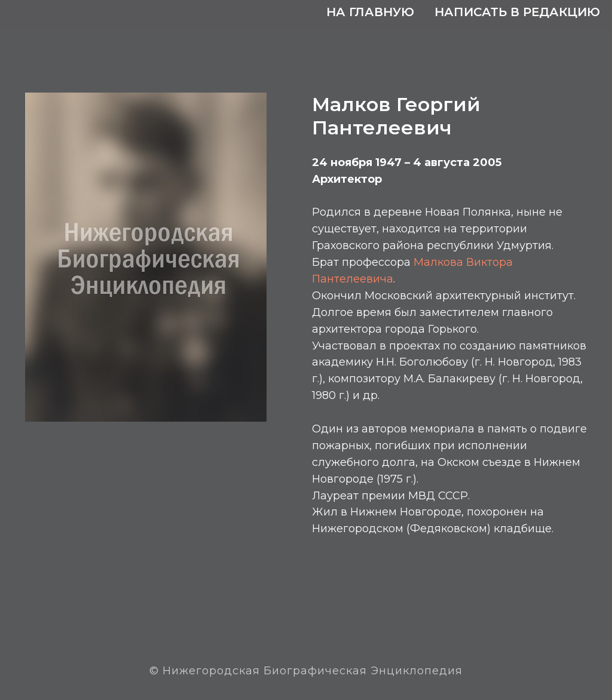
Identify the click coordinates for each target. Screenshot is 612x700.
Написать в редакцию (517, 12)
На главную (370, 12)
